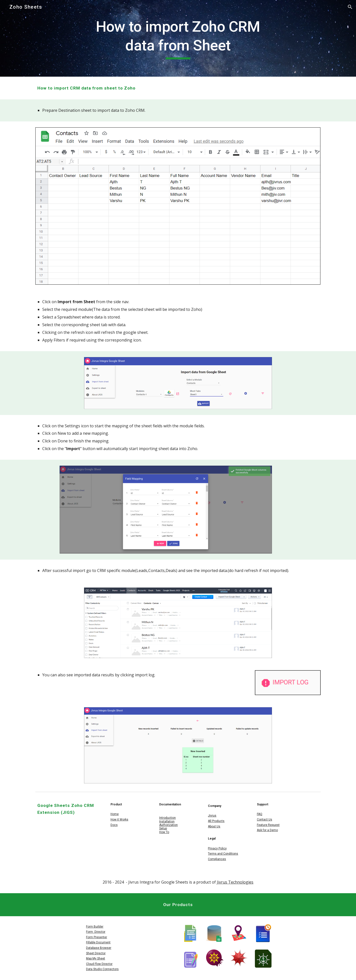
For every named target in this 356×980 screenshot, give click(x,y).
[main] (178, 38)
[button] (350, 7)
